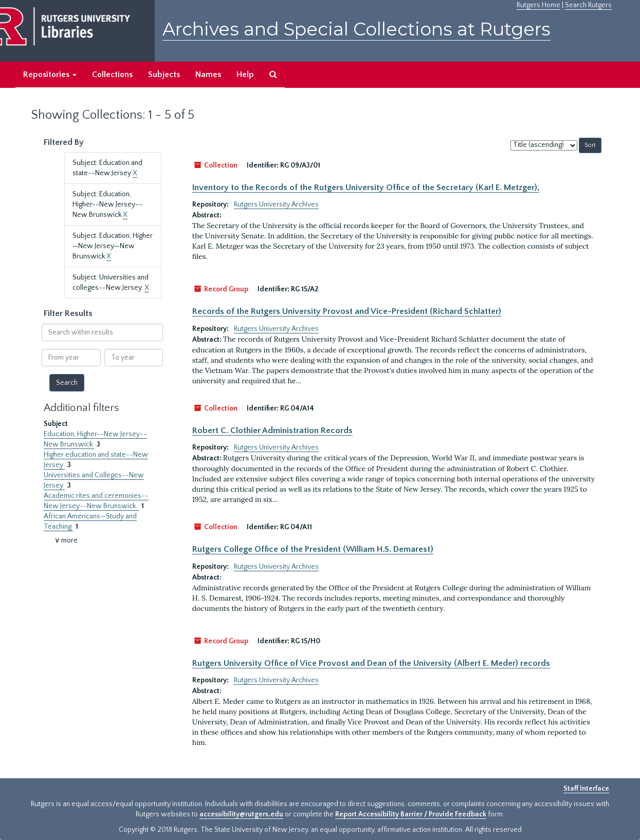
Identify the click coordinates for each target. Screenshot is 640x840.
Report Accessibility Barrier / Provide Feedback (411, 814)
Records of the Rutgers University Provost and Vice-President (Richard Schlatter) (347, 311)
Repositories (50, 74)
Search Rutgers (588, 5)
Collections (112, 74)
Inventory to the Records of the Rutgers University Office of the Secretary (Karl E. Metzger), (366, 188)
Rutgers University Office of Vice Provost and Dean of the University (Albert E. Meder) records (371, 663)
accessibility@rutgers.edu (241, 814)
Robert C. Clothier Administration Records (272, 431)
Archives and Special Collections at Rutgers (356, 29)
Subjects (164, 74)
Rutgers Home (538, 5)
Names (208, 74)
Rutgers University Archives (276, 204)
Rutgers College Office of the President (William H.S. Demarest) (313, 549)
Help (245, 74)
